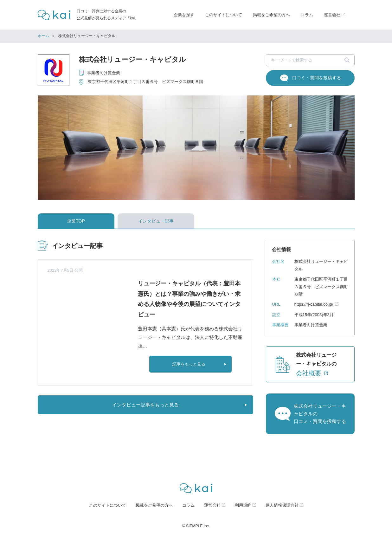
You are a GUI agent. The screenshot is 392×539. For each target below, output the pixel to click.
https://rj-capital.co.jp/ (314, 304)
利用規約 (243, 505)
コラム (307, 15)
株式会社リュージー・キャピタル (132, 59)
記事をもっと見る (189, 364)
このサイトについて (224, 15)
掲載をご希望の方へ (271, 15)
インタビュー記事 (156, 221)
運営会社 (212, 505)
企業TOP (76, 221)
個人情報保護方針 (282, 505)
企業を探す (184, 15)
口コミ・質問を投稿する (317, 78)
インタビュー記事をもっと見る (145, 405)
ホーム (43, 36)
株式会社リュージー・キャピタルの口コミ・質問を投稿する (320, 414)
